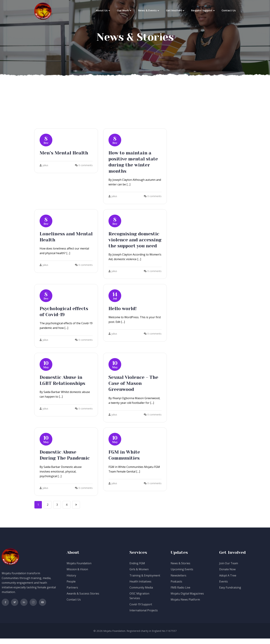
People (71, 587)
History (71, 581)
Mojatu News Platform (185, 605)
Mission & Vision (77, 575)
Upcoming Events (182, 575)
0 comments (86, 165)
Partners (72, 593)
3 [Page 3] (57, 510)
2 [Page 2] (48, 510)
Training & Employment (145, 581)
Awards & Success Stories (83, 599)
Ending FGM (137, 569)
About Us (102, 10)
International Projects (144, 616)
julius (44, 165)
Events (224, 587)
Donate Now (227, 575)
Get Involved (174, 10)
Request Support (202, 10)
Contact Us (229, 10)
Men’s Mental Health (65, 153)
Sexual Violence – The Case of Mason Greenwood (135, 389)
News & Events (147, 10)
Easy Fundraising (230, 593)
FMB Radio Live (180, 593)
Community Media (141, 593)
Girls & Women (139, 575)
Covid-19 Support (141, 610)
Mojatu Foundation (79, 569)
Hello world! (123, 314)
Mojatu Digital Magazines (187, 599)
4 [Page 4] (67, 510)
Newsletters (178, 581)
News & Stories (180, 569)
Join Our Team (229, 569)
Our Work (123, 10)
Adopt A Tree (228, 581)
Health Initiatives (140, 587)
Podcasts (176, 587)
